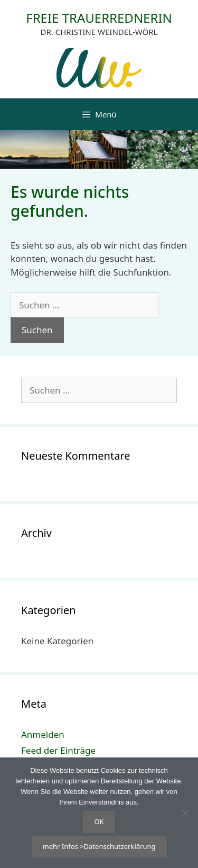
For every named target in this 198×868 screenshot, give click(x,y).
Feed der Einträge (58, 750)
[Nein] (185, 813)
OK (99, 821)
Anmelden (43, 734)
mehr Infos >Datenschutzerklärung (99, 846)
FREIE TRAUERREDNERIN (99, 18)
